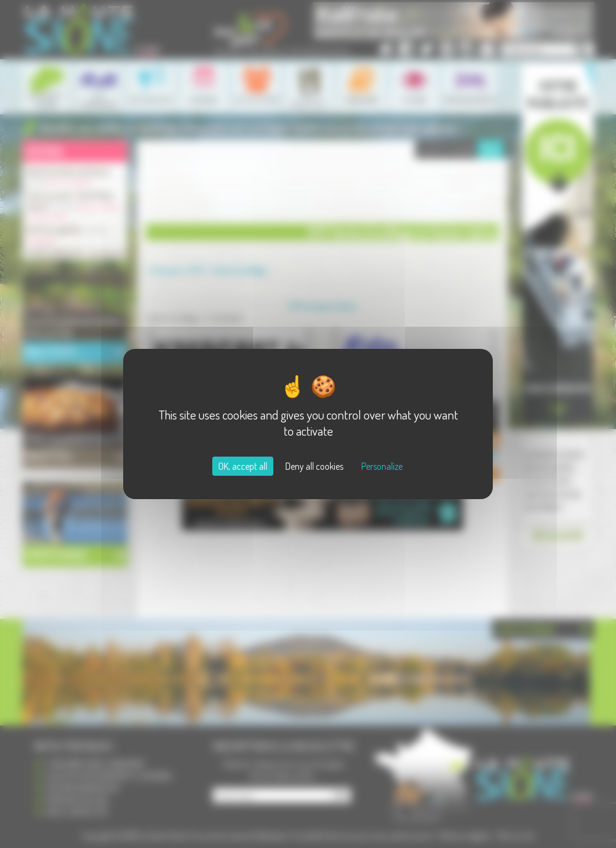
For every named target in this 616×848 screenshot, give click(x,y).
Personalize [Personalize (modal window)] (382, 466)
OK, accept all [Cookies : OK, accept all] (243, 466)
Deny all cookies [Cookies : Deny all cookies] (314, 466)
